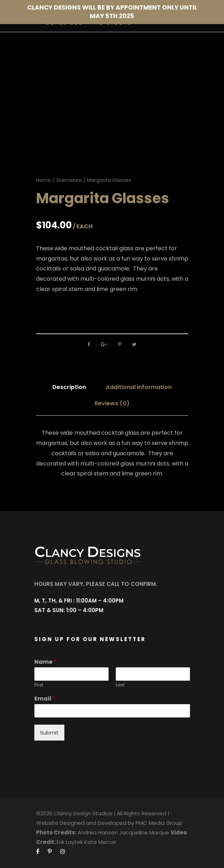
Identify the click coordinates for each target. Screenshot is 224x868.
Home (44, 180)
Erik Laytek (70, 842)
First (39, 685)
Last (120, 685)
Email (45, 699)
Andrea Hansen (98, 832)
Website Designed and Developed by (85, 823)
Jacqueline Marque (144, 832)
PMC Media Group (159, 823)
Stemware (69, 180)
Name (45, 662)
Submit (49, 733)
